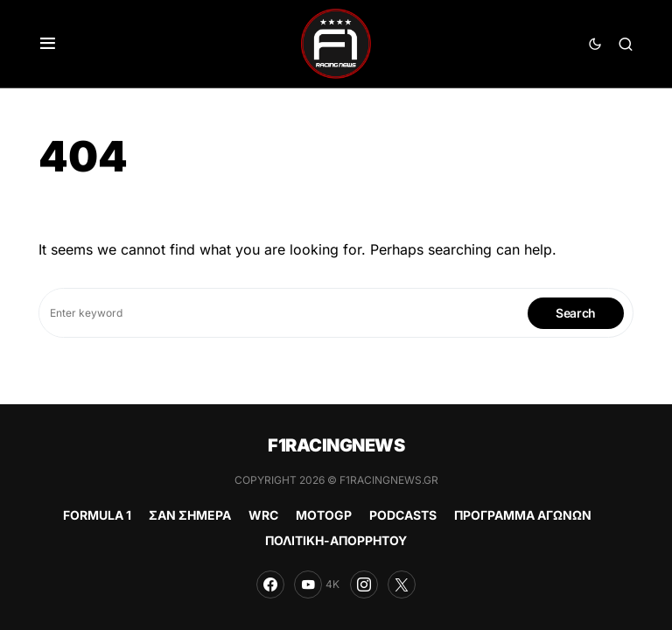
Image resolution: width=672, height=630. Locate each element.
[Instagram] (364, 584)
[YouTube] (317, 584)
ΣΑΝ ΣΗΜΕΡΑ (190, 515)
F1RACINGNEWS (336, 445)
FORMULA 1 (97, 515)
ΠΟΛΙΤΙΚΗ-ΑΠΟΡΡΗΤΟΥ (336, 540)
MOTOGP (324, 515)
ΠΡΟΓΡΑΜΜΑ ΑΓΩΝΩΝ (523, 515)
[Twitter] (402, 584)
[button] (48, 44)
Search (576, 313)
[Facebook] (270, 584)
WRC (263, 515)
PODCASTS (403, 515)
